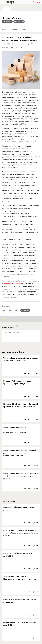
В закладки (25, 310)
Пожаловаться (19, 22)
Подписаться (7, 22)
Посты (4, 29)
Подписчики (13, 29)
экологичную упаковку (12, 283)
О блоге (23, 29)
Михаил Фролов (11, 18)
